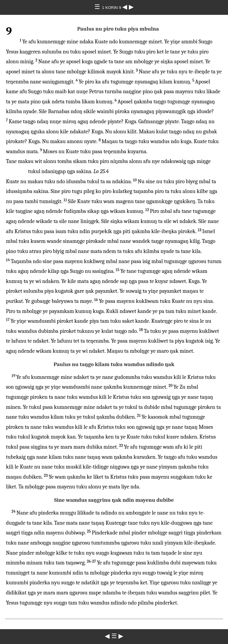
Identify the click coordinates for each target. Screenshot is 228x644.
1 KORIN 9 (112, 8)
